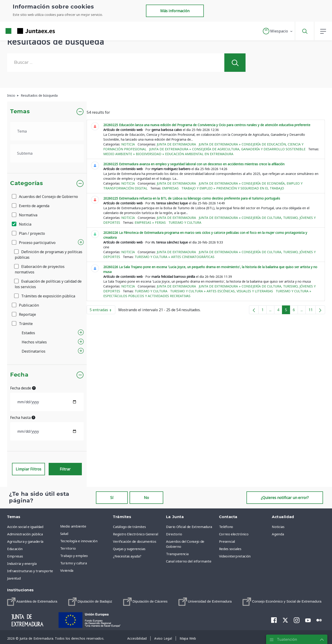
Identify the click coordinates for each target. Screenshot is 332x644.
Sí (112, 498)
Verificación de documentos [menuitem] (135, 541)
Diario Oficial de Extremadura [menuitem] (189, 527)
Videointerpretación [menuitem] (235, 556)
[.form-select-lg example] (47, 131)
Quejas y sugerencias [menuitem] (129, 549)
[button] (278, 31)
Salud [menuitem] (64, 534)
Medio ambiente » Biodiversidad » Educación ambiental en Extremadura (168, 154)
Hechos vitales (34, 342)
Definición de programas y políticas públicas (49, 255)
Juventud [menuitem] (14, 578)
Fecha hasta (23, 418)
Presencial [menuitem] (227, 541)
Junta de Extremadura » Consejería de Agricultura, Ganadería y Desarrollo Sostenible (227, 149)
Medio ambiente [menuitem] (73, 526)
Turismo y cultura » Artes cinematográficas (175, 257)
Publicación (26, 305)
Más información (175, 11)
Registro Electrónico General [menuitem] (135, 534)
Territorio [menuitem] (68, 548)
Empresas (170, 188)
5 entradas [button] (102, 311)
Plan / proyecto (29, 233)
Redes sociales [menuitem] (230, 549)
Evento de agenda (31, 206)
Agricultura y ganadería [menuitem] (25, 541)
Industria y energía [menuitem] (22, 563)
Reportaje (24, 314)
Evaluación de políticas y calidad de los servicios (48, 284)
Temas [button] (20, 112)
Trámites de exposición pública (45, 296)
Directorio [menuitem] (174, 534)
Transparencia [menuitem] (177, 554)
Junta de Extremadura (176, 144)
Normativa (25, 215)
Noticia (22, 224)
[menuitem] (32, 602)
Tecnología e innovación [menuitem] (79, 541)
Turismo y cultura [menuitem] (74, 563)
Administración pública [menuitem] (25, 534)
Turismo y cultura (185, 222)
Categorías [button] (27, 183)
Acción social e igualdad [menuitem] (25, 527)
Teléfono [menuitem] (226, 527)
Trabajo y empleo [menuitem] (74, 556)
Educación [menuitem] (15, 549)
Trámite (23, 324)
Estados (28, 333)
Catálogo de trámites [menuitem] (129, 527)
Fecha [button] (19, 375)
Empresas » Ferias (150, 222)
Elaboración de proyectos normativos (40, 269)
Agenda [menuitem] (278, 534)
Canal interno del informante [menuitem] (189, 561)
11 (312, 311)
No (146, 498)
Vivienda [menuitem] (67, 570)
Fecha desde (23, 388)
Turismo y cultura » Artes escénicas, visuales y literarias (222, 291)
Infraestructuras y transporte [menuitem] (30, 571)
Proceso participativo (34, 243)
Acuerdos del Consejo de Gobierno (45, 197)
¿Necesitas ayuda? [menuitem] (127, 556)
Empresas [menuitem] (15, 556)
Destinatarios (34, 351)
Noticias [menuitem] (278, 527)
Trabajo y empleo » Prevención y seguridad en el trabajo (233, 188)
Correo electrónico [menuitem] (234, 534)
